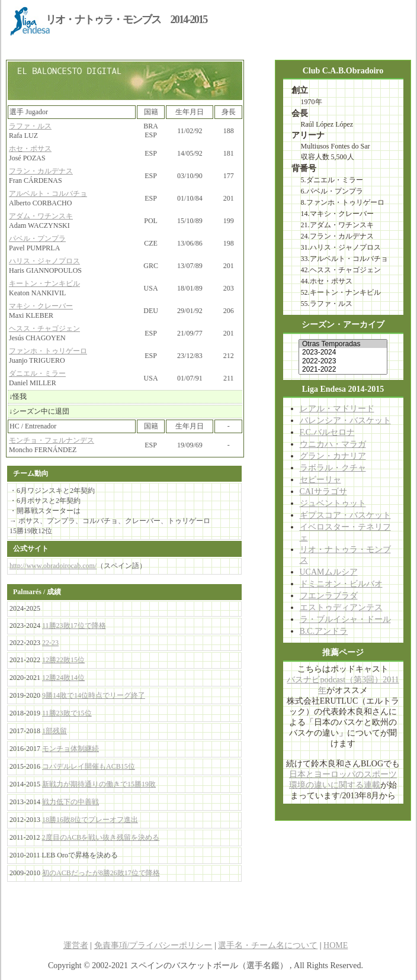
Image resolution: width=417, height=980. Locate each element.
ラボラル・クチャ (333, 468)
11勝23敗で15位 (67, 713)
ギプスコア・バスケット (345, 515)
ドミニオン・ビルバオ (341, 584)
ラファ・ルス (30, 126)
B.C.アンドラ (324, 631)
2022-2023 (343, 361)
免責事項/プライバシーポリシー (153, 945)
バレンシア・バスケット (345, 420)
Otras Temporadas (343, 344)
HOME (336, 945)
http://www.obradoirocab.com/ (53, 566)
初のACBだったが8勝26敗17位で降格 (101, 873)
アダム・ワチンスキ (41, 216)
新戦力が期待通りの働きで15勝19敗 (99, 784)
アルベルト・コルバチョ (48, 194)
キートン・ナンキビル (44, 283)
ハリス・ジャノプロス (44, 261)
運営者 (76, 945)
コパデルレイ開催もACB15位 (89, 766)
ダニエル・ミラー (37, 373)
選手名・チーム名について (268, 945)
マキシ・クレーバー (41, 306)
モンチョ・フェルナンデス (52, 440)
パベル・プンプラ (37, 238)
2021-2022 (343, 369)
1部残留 (54, 731)
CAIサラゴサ (323, 491)
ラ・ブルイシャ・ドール (345, 619)
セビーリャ (320, 480)
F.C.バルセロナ (327, 432)
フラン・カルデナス (41, 171)
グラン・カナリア (333, 456)
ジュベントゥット (333, 503)
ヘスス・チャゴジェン (44, 328)
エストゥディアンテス (341, 607)
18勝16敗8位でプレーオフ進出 (90, 820)
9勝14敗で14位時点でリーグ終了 (94, 695)
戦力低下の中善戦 (70, 802)
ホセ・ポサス (30, 149)
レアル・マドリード (337, 409)
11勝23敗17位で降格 (74, 626)
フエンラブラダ (329, 596)
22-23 (50, 643)
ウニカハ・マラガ (333, 444)
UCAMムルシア (329, 572)
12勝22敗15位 (63, 660)
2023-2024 (343, 352)
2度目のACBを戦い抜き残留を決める (101, 837)
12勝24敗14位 (63, 678)
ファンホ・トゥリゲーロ (48, 351)
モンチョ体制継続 (70, 749)
